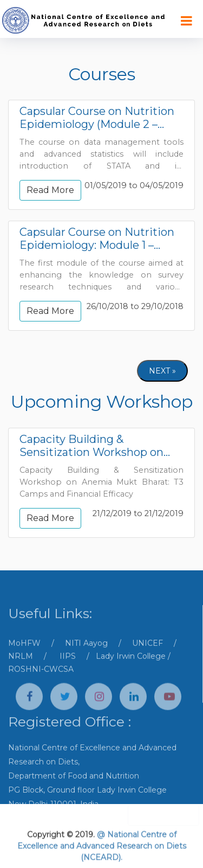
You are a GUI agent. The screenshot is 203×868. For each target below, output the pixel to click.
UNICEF (148, 661)
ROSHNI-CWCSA (41, 687)
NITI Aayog (86, 661)
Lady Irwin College (131, 674)
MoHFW (24, 661)
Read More (50, 190)
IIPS (68, 674)
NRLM (21, 674)
